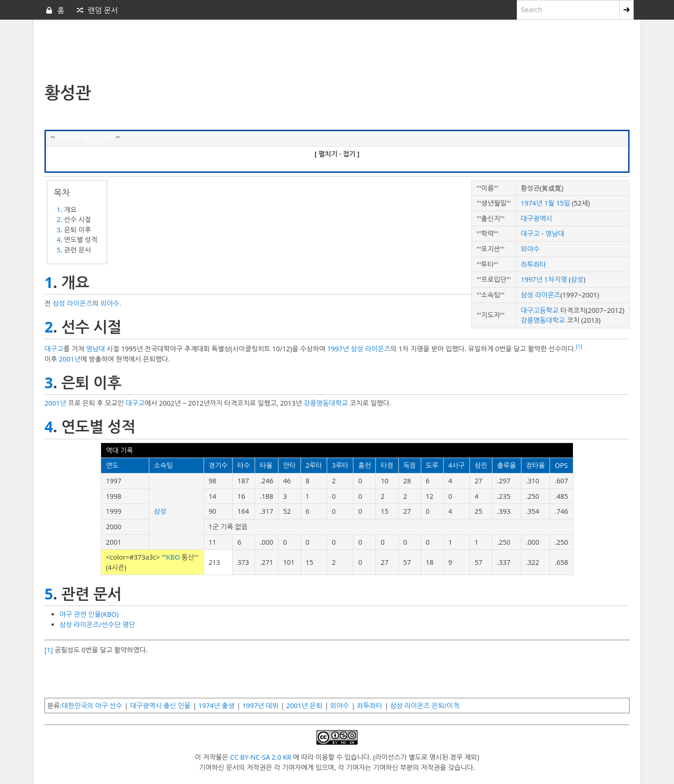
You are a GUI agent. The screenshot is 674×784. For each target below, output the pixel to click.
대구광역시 (536, 218)
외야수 (530, 249)
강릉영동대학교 (543, 320)
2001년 (70, 359)
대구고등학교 (539, 310)
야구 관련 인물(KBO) (89, 614)
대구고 (530, 233)
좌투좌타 (533, 264)
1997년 (338, 349)
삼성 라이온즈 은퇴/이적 (425, 706)
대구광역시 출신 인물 (160, 706)
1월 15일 (557, 203)
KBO (173, 557)
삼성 (577, 279)
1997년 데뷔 (260, 706)
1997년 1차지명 (544, 279)
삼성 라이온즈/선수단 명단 (97, 625)
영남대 (555, 233)
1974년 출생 (216, 706)
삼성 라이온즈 (540, 295)
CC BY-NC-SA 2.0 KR (260, 757)
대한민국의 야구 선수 (92, 706)
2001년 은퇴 (304, 706)
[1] (579, 346)
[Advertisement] (271, 52)
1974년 (531, 203)
